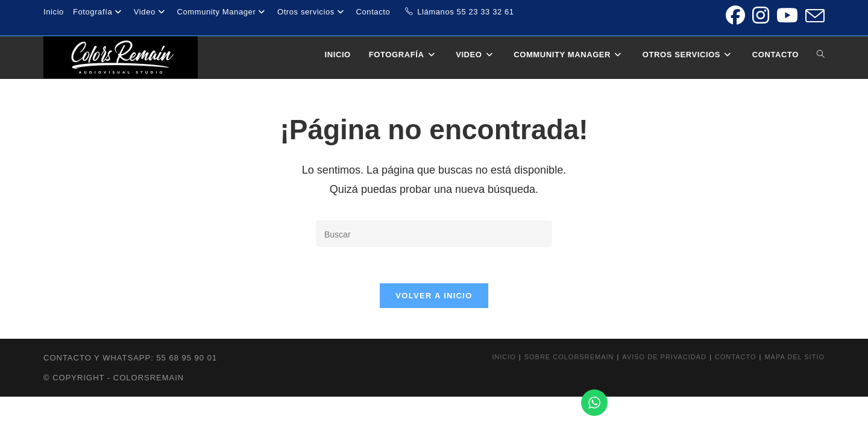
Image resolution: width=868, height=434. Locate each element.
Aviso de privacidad (664, 357)
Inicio (54, 12)
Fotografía (99, 12)
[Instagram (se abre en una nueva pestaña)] (761, 16)
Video (151, 12)
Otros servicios (312, 12)
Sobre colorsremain (569, 357)
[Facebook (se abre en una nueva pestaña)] (735, 16)
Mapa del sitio (794, 357)
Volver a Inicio (434, 296)
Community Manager (222, 12)
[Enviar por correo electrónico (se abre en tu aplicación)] (813, 16)
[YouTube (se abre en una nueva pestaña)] (787, 16)
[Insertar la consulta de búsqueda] (434, 234)
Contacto (373, 12)
